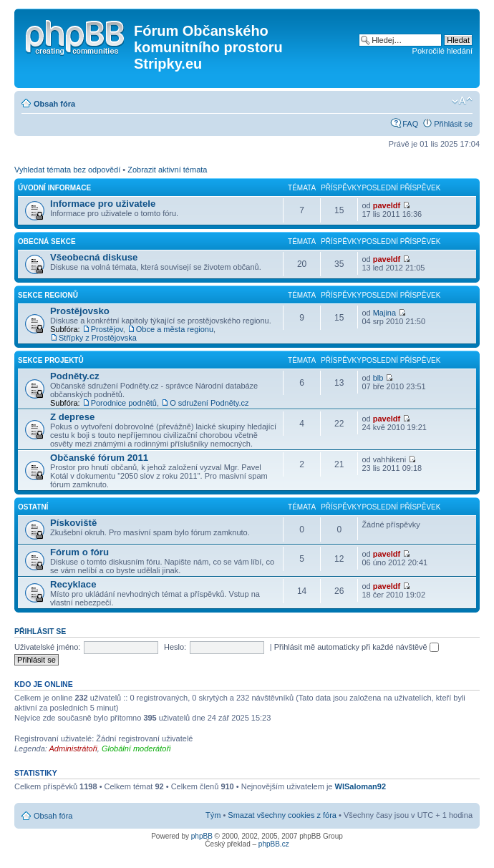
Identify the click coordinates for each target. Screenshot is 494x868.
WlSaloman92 (361, 786)
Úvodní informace (54, 188)
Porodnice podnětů (124, 403)
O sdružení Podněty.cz (209, 403)
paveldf (387, 205)
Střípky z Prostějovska (98, 338)
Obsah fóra (54, 104)
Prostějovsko (80, 311)
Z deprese (72, 417)
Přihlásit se (453, 124)
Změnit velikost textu (462, 101)
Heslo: (175, 647)
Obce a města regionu (175, 329)
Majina (384, 313)
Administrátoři (73, 748)
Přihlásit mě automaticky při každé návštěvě (357, 647)
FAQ (410, 124)
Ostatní (33, 507)
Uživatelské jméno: (47, 647)
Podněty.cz (75, 376)
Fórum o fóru (79, 552)
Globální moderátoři (136, 748)
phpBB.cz (274, 844)
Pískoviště (73, 523)
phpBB (202, 836)
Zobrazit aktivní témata (167, 170)
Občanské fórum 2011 (99, 458)
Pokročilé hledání (442, 51)
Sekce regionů (48, 295)
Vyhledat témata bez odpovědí (67, 170)
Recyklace (73, 584)
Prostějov (107, 329)
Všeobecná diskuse (94, 257)
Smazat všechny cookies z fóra (282, 815)
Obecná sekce (47, 242)
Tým (213, 815)
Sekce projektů (51, 360)
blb (378, 378)
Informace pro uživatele (103, 204)
